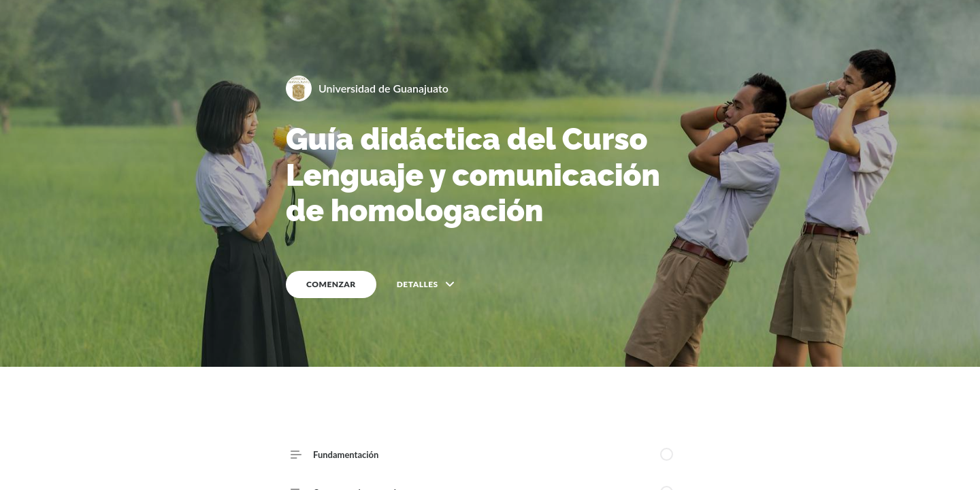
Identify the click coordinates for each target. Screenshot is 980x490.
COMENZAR (331, 284)
